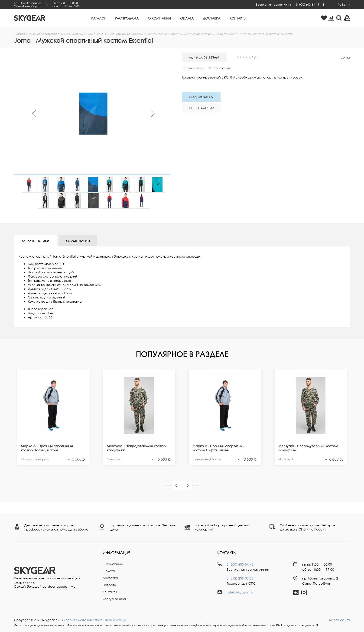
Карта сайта (340, 620)
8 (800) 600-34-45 (307, 5)
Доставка (212, 18)
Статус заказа (114, 599)
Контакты (238, 18)
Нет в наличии (201, 108)
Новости (109, 585)
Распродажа (127, 18)
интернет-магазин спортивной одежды (94, 620)
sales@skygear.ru (240, 592)
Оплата (187, 18)
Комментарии (78, 241)
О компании (159, 18)
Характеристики (35, 241)
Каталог (98, 18)
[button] (177, 486)
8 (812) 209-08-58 (240, 578)
